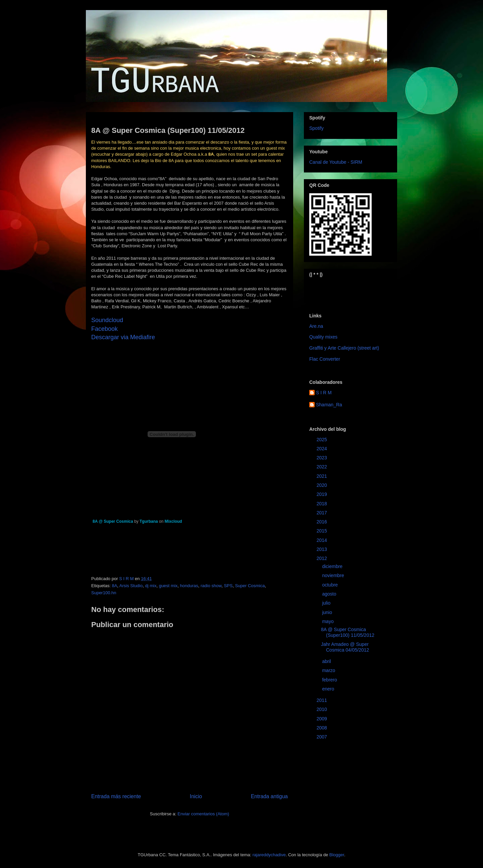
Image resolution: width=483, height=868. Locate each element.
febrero (330, 680)
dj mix (151, 586)
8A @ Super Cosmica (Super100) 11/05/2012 (348, 632)
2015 (323, 531)
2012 (323, 558)
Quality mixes (323, 337)
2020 (323, 485)
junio (328, 612)
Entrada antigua (269, 796)
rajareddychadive (269, 855)
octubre (331, 585)
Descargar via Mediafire (123, 337)
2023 (323, 458)
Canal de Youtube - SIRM (336, 162)
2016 (323, 522)
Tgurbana (149, 521)
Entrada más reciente (116, 796)
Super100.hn (104, 593)
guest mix (168, 586)
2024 (323, 449)
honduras (189, 586)
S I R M (324, 393)
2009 (323, 719)
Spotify (316, 128)
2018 (323, 504)
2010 (323, 709)
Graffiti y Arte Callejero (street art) (344, 348)
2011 (323, 700)
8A (114, 586)
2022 (323, 467)
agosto (330, 594)
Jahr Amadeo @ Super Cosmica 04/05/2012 (345, 647)
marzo (329, 670)
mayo (328, 621)
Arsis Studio (131, 586)
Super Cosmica (250, 586)
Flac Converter (325, 359)
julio (327, 603)
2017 (323, 513)
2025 (323, 440)
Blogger (337, 855)
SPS (228, 586)
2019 (323, 494)
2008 (323, 728)
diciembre (333, 566)
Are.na (316, 326)
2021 (323, 476)
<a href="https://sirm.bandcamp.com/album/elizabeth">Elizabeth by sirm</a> (342, 290)
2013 (323, 549)
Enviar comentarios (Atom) (203, 814)
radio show (211, 586)
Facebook (104, 329)
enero (329, 689)
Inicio (196, 796)
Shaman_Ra (329, 405)
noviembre (334, 575)
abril (327, 661)
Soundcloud (107, 320)
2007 (323, 737)
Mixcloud (173, 521)
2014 (323, 540)
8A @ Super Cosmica (113, 521)
